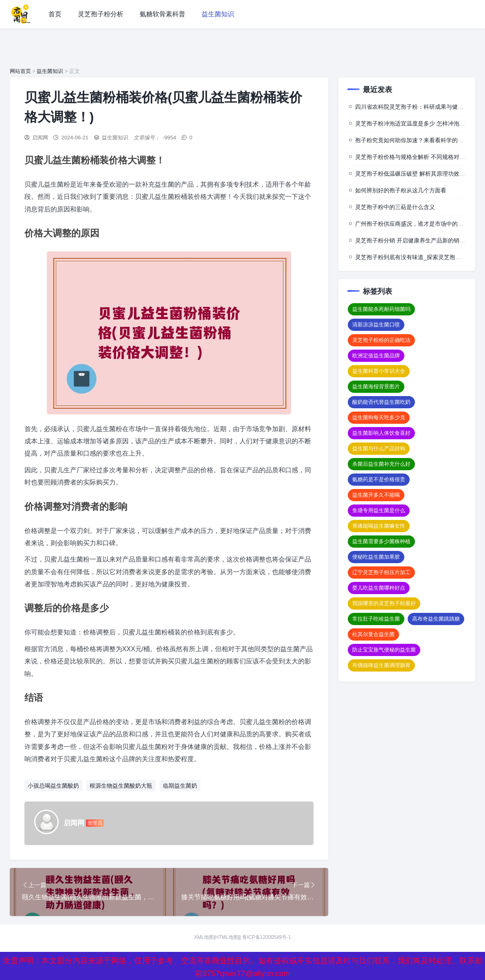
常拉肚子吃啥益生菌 (376, 619)
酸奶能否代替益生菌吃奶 (381, 402)
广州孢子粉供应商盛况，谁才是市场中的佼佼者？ (418, 224)
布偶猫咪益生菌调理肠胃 (381, 665)
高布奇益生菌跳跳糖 (436, 619)
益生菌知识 (218, 14)
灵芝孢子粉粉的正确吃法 (381, 340)
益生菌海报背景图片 (376, 386)
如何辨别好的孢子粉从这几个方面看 (401, 190)
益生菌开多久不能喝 (376, 495)
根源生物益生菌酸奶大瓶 (121, 786)
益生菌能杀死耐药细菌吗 (381, 309)
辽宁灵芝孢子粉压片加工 (381, 572)
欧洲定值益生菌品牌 (376, 356)
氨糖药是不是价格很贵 (379, 479)
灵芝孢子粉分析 (101, 14)
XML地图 (204, 938)
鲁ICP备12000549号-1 (267, 938)
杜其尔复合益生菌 (373, 634)
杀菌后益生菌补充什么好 (381, 464)
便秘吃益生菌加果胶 (376, 557)
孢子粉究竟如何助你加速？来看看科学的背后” (413, 140)
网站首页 (20, 71)
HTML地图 (227, 938)
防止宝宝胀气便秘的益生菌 (384, 650)
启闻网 (40, 138)
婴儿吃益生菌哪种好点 (379, 588)
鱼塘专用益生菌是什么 (379, 510)
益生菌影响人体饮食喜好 (381, 433)
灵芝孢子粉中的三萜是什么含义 (395, 207)
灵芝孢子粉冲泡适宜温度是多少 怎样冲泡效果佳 (416, 123)
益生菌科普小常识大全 (379, 371)
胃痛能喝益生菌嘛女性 (379, 526)
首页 (55, 14)
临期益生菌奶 (180, 786)
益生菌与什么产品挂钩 (379, 448)
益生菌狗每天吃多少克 (379, 417)
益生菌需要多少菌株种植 (381, 541)
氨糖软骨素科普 (162, 14)
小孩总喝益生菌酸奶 (53, 786)
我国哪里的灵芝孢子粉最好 (384, 603)
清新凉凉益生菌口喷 (376, 325)
